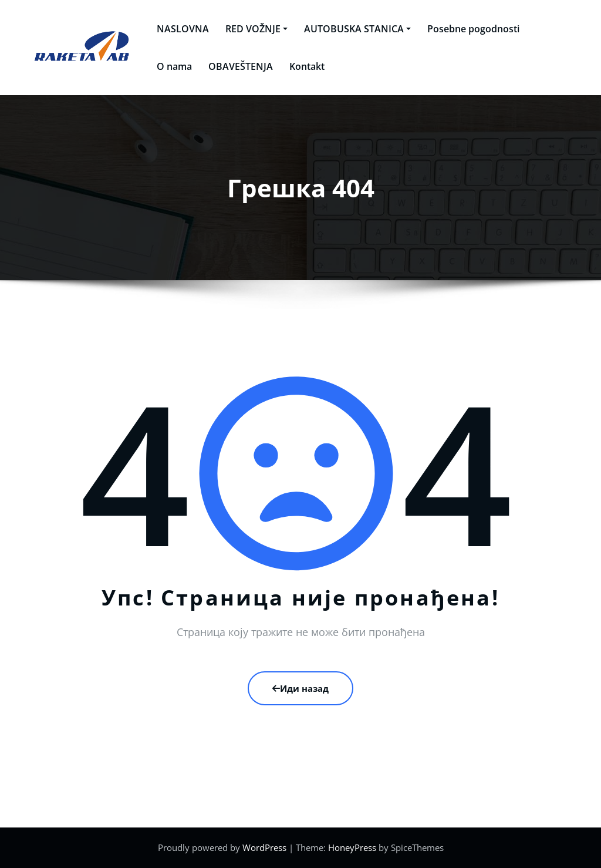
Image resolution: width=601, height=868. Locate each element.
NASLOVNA (177, 29)
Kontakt (301, 66)
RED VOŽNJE (251, 29)
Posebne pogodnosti (467, 29)
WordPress (264, 847)
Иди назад (300, 688)
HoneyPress (352, 847)
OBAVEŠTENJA (235, 66)
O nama (168, 66)
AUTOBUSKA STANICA (352, 29)
